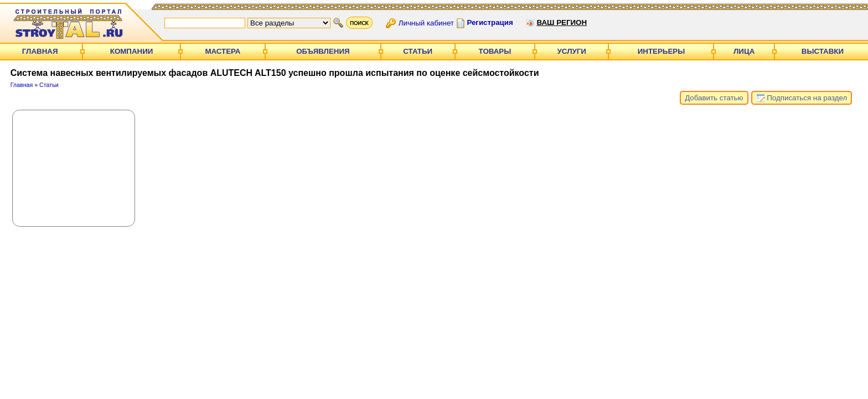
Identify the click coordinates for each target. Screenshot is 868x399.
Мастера (223, 51)
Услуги (572, 51)
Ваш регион (562, 22)
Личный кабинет (426, 22)
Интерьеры (662, 51)
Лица (744, 51)
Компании (132, 51)
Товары (495, 51)
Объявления (323, 51)
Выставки (823, 51)
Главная (40, 51)
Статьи (418, 51)
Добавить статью (714, 98)
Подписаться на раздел (802, 98)
